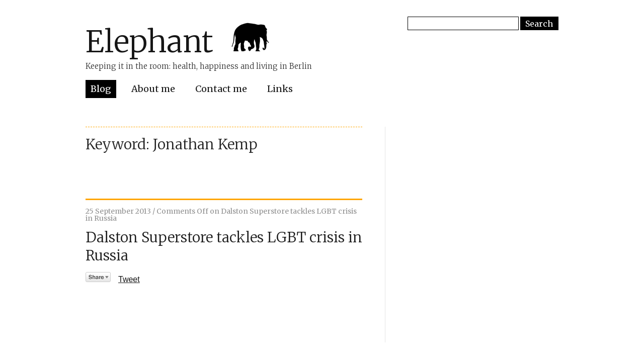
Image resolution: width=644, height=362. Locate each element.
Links (280, 89)
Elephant (149, 41)
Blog (101, 89)
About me (153, 89)
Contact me (221, 89)
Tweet (129, 279)
